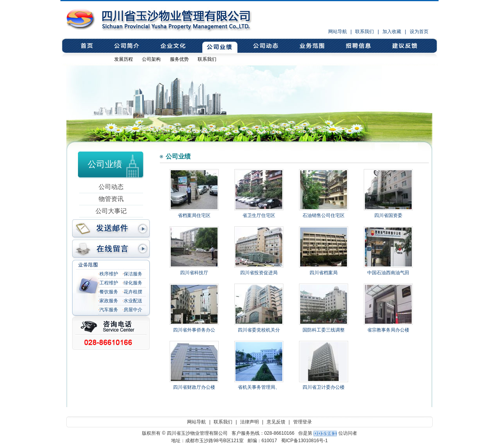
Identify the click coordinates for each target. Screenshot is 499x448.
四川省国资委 (388, 215)
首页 (87, 46)
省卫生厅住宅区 (259, 215)
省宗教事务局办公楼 (388, 330)
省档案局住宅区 (194, 215)
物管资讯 (111, 199)
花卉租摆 (133, 292)
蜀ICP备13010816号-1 (304, 441)
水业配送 (133, 301)
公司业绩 (219, 46)
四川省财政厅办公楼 (194, 387)
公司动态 (265, 46)
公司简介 (126, 46)
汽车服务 (109, 310)
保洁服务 (133, 274)
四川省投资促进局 (259, 273)
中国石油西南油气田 (388, 273)
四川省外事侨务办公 (194, 330)
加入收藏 (392, 32)
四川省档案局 (324, 273)
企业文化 (172, 46)
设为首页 (419, 32)
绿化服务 (133, 283)
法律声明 (249, 422)
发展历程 (124, 59)
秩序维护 (109, 274)
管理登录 (303, 422)
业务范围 (311, 46)
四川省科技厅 (194, 273)
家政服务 (109, 301)
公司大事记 (111, 211)
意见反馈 (404, 46)
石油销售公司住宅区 (324, 215)
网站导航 (338, 32)
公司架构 (151, 59)
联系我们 (365, 32)
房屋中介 (133, 310)
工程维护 (109, 283)
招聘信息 (358, 46)
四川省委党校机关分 (259, 330)
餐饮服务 (109, 292)
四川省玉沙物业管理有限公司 (115, 19)
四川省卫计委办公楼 (324, 387)
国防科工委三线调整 (324, 330)
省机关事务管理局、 (259, 387)
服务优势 (179, 59)
